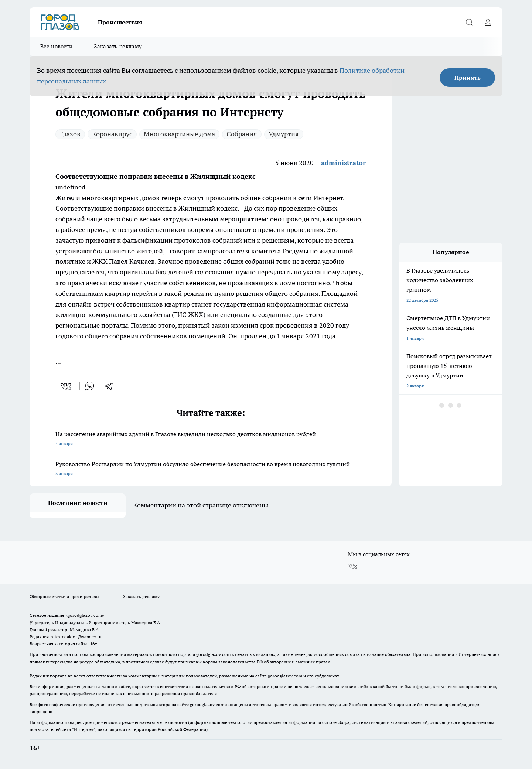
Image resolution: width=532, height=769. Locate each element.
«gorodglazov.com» (85, 615)
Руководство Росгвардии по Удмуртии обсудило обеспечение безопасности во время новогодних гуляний (211, 469)
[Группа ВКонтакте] (353, 566)
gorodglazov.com (213, 654)
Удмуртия (284, 134)
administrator (343, 163)
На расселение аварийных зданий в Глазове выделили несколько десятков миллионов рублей (211, 439)
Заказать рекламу (118, 46)
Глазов (70, 134)
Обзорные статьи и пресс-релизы (64, 596)
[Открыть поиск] (469, 22)
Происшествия (120, 22)
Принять (468, 78)
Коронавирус (112, 134)
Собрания (242, 134)
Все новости (56, 46)
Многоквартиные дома (179, 134)
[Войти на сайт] (488, 22)
